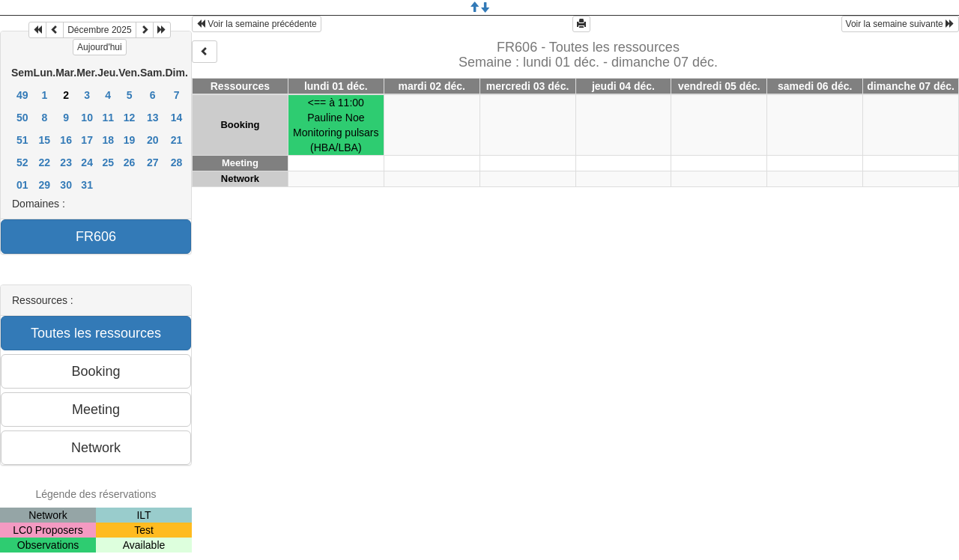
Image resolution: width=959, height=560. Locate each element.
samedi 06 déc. (815, 86)
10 (87, 118)
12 (130, 118)
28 (177, 162)
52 (22, 162)
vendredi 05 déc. (719, 86)
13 (153, 118)
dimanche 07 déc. (911, 86)
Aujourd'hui (100, 47)
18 (108, 140)
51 (22, 140)
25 (108, 162)
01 (22, 185)
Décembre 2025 (99, 30)
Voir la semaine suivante (900, 24)
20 (153, 140)
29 (45, 185)
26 (130, 162)
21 (177, 140)
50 (22, 118)
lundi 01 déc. (336, 86)
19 (130, 140)
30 (66, 185)
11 (108, 118)
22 (45, 162)
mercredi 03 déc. (528, 86)
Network (240, 179)
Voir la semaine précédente (257, 24)
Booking (240, 125)
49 (22, 95)
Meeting (240, 163)
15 (45, 140)
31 (87, 185)
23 (66, 162)
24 (87, 162)
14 (177, 118)
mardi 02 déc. (432, 86)
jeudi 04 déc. (623, 86)
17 (87, 140)
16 (66, 140)
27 (153, 162)
